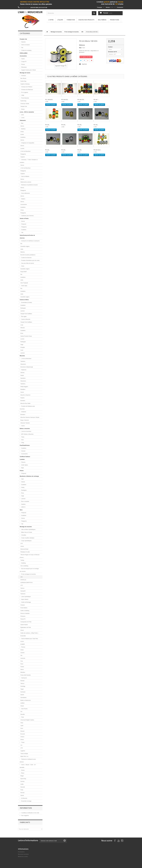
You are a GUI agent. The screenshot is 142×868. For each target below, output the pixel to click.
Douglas (23, 347)
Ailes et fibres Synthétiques (28, 529)
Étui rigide (24, 316)
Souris (22, 392)
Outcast (23, 451)
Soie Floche (24, 709)
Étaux (23, 773)
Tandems (23, 361)
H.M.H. (22, 641)
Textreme (23, 594)
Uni (21, 712)
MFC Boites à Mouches (27, 434)
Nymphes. (23, 378)
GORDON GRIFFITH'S (26, 583)
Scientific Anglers (25, 297)
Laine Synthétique (26, 597)
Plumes (23, 647)
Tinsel (23, 742)
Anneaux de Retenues (27, 90)
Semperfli (23, 591)
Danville (23, 714)
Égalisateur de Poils (26, 627)
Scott (22, 350)
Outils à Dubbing (25, 611)
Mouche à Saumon (25, 395)
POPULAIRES (24, 53)
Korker (22, 134)
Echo (22, 333)
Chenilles (24, 535)
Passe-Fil (23, 619)
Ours (22, 728)
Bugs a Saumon (25, 420)
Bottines (23, 129)
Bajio (22, 468)
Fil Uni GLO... (97, 150)
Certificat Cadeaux (25, 457)
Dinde (22, 650)
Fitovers (23, 462)
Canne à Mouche (26, 319)
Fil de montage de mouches (28, 574)
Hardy (23, 487)
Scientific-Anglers (25, 246)
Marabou (23, 672)
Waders (23, 199)
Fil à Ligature (24, 92)
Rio (21, 244)
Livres (23, 118)
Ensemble (23, 636)
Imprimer (84, 64)
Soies (23, 266)
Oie (21, 655)
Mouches (22, 356)
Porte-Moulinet (25, 98)
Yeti (22, 232)
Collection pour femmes (27, 216)
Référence (82, 45)
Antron (22, 546)
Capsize (23, 157)
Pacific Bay (23, 81)
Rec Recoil (23, 78)
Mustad (22, 681)
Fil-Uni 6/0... (65, 99)
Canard (22, 653)
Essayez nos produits (86, 20)
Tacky (23, 437)
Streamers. (23, 381)
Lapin (22, 726)
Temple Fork (24, 106)
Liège (23, 95)
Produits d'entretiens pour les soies (30, 260)
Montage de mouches (26, 527)
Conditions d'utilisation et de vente (30, 813)
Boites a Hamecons (26, 700)
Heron (22, 669)
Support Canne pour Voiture (28, 70)
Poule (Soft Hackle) (26, 675)
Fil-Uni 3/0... (81, 99)
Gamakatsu (23, 697)
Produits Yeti (23, 39)
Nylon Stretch (25, 599)
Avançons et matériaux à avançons (30, 241)
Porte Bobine (24, 608)
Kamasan (23, 692)
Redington (23, 308)
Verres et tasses (25, 45)
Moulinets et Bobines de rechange (29, 476)
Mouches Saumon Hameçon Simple (30, 417)
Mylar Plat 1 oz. (25, 756)
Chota (22, 132)
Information (26, 808)
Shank (22, 706)
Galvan (23, 482)
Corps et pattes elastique (28, 538)
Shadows (24, 412)
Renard (22, 731)
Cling (22, 443)
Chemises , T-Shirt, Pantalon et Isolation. (29, 161)
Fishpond (24, 224)
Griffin (22, 784)
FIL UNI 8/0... (49, 99)
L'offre (51, 20)
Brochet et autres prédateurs (28, 255)
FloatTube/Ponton (25, 445)
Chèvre (22, 737)
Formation (71, 20)
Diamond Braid (24, 549)
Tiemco (22, 683)
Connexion (120, 7)
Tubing (22, 560)
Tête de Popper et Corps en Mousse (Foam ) (30, 556)
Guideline (23, 137)
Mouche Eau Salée (25, 403)
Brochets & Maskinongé (27, 367)
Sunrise (22, 781)
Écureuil (23, 734)
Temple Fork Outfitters (26, 314)
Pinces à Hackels (25, 613)
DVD (22, 115)
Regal (22, 776)
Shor (22, 440)
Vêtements (23, 120)
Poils (22, 717)
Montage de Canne (25, 73)
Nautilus (23, 504)
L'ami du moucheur (26, 431)
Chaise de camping (26, 50)
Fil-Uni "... (96, 99)
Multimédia (102, 20)
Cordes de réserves (26, 258)
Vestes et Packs (24, 218)
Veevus (22, 588)
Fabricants (25, 822)
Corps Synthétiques (26, 541)
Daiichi (22, 695)
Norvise (22, 793)
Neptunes (24, 370)
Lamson (23, 311)
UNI (21, 577)
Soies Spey (24, 286)
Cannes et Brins (24, 300)
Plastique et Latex (25, 552)
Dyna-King (23, 779)
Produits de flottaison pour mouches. (27, 408)
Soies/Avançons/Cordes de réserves (27, 237)
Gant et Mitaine (25, 176)
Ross (22, 493)
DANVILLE (23, 580)
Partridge (23, 686)
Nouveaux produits (23, 854)
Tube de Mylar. (24, 754)
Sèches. (23, 373)
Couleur (111, 47)
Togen (22, 689)
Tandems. (23, 384)
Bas (22, 123)
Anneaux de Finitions (27, 87)
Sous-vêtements (25, 193)
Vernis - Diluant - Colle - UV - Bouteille (28, 766)
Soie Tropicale (24, 283)
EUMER (23, 644)
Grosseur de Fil (113, 52)
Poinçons (23, 616)
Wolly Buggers (24, 387)
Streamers (23, 364)
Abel (22, 479)
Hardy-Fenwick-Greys (26, 336)
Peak (22, 790)
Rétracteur (24, 67)
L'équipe (60, 20)
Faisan (22, 667)
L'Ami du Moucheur (26, 151)
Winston (23, 328)
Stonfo (22, 795)
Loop (22, 325)
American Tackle (25, 104)
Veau (22, 723)
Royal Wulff (23, 272)
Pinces (23, 64)
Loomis (22, 148)
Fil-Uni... (47, 125)
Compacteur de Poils (26, 622)
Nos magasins (25, 816)
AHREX (23, 703)
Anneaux (23, 76)
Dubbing (23, 563)
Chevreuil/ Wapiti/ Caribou (27, 720)
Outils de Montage (26, 602)
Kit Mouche (24, 798)
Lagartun (23, 751)
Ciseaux (23, 605)
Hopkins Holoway (25, 84)
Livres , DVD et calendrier (27, 112)
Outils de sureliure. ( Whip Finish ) (29, 633)
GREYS (23, 507)
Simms (22, 126)
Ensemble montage (26, 801)
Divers (23, 109)
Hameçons (24, 678)
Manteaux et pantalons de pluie (29, 185)
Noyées (22, 398)
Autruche (23, 658)
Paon (22, 664)
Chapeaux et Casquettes (28, 143)
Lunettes (22, 459)
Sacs (21, 510)
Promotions (115, 20)
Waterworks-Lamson (26, 182)
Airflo (22, 249)
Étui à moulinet (25, 501)
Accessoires (23, 56)
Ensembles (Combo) (26, 302)
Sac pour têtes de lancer (27, 263)
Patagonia (23, 154)
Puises (22, 471)
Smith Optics (24, 465)
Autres (23, 59)
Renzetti (23, 787)
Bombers (23, 401)
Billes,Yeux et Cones (26, 532)
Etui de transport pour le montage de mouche (29, 570)
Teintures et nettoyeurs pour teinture (28, 761)
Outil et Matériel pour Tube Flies (29, 639)
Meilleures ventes (23, 857)
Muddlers (23, 389)
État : (81, 48)
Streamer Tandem (25, 423)
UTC (22, 543)
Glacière (23, 42)
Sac (22, 48)
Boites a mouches (25, 429)
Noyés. (22, 375)
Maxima (23, 252)
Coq (22, 661)
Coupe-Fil (24, 62)
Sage (22, 345)
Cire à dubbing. (24, 566)
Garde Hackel (24, 625)
